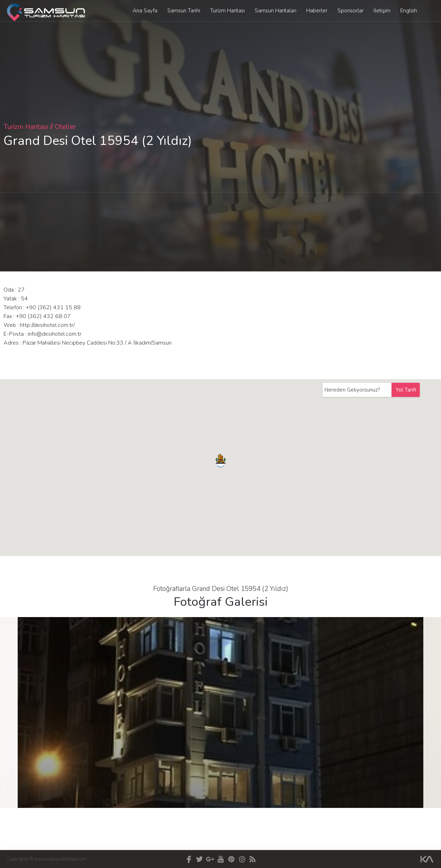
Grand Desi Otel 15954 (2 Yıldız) (98, 141)
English (409, 11)
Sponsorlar (350, 11)
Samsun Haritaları (275, 11)
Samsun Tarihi (184, 11)
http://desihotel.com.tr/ (47, 325)
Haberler (317, 11)
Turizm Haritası (227, 11)
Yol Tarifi (406, 390)
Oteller (65, 127)
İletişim (382, 11)
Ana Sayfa (145, 11)
